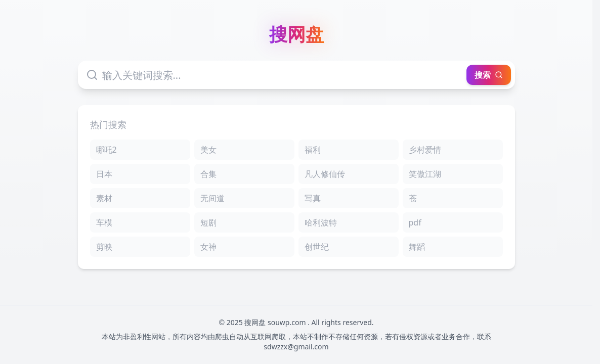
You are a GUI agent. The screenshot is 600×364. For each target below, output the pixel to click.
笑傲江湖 (425, 174)
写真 (313, 198)
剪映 (104, 247)
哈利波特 (321, 222)
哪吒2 (106, 150)
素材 (104, 198)
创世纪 (317, 247)
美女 (208, 150)
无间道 (212, 198)
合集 (208, 174)
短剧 (208, 222)
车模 (104, 222)
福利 (313, 150)
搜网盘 (296, 34)
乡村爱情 (425, 150)
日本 (104, 174)
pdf (415, 222)
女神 (208, 247)
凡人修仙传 (325, 174)
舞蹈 (417, 247)
